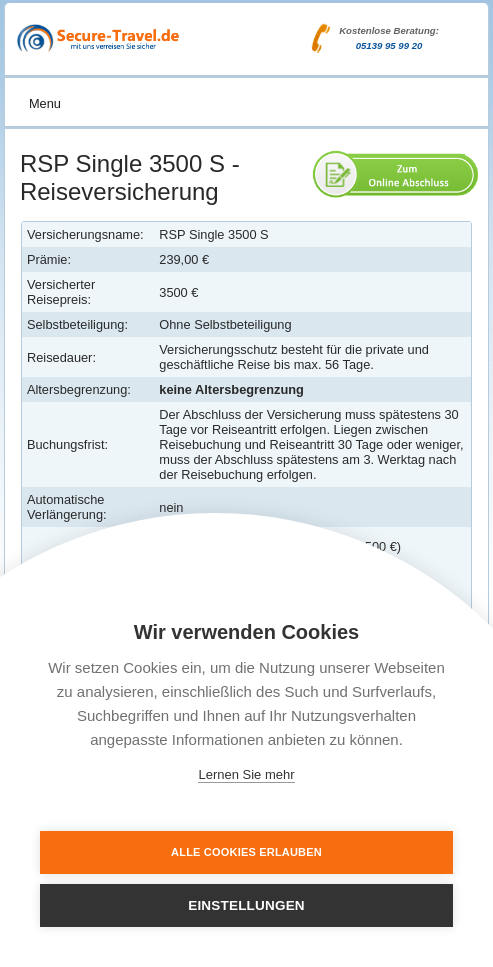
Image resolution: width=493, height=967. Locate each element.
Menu (45, 103)
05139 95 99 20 (389, 45)
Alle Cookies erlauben (246, 852)
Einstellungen (246, 905)
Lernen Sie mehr (246, 774)
